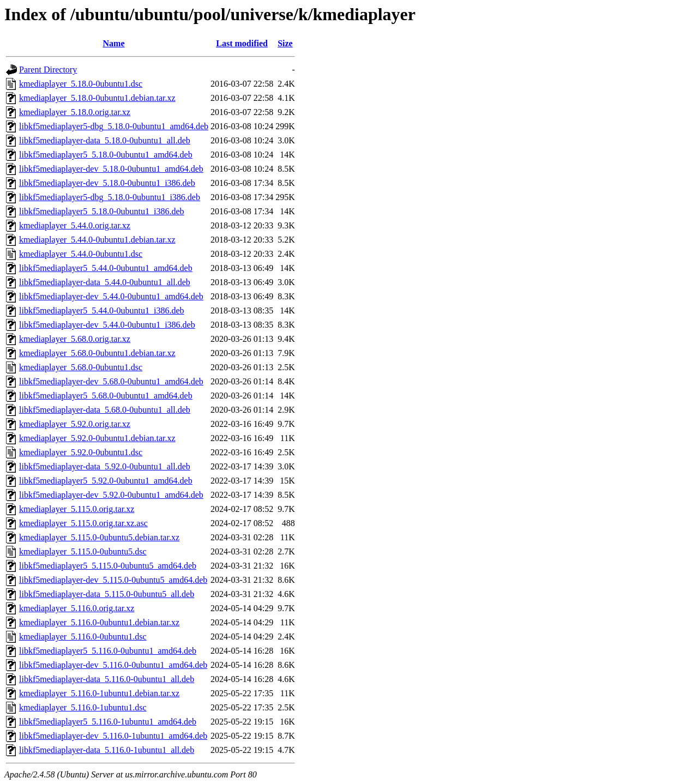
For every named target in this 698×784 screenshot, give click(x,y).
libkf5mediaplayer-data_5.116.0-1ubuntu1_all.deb (107, 750)
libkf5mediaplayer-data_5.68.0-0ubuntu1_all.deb (105, 410)
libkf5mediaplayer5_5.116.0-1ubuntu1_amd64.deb (108, 722)
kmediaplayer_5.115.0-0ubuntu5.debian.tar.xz (99, 537)
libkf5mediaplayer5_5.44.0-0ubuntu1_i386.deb (102, 310)
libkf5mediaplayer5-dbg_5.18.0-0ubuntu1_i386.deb (110, 197)
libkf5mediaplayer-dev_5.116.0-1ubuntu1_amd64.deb (113, 736)
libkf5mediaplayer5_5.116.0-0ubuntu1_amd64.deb (108, 651)
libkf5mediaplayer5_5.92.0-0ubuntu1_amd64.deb (106, 481)
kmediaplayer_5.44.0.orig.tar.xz (75, 225)
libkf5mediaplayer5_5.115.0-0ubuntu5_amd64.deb (108, 566)
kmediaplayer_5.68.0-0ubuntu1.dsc (81, 367)
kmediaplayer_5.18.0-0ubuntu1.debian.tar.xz (97, 98)
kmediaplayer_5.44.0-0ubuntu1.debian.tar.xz (97, 240)
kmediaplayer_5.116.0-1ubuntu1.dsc (83, 707)
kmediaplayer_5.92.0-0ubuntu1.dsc (81, 452)
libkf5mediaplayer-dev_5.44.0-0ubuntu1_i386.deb (107, 325)
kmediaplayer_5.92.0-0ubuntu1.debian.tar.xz (97, 438)
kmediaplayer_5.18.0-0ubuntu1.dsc (81, 84)
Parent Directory (48, 70)
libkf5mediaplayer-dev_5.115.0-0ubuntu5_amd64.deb (113, 580)
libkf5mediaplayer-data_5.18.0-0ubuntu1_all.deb (105, 140)
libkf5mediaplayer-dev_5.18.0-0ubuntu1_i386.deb (107, 183)
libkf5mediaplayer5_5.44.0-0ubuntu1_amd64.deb (106, 268)
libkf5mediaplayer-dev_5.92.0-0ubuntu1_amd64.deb (111, 495)
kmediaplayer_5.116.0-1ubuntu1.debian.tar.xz (99, 693)
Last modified (242, 43)
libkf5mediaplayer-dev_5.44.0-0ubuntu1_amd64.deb (111, 296)
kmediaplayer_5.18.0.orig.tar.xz (75, 112)
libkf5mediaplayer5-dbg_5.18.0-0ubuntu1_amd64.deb (114, 126)
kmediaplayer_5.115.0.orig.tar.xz (77, 509)
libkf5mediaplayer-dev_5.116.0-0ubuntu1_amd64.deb (113, 665)
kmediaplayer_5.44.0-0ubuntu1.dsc (81, 254)
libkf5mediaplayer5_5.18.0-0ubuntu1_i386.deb (102, 211)
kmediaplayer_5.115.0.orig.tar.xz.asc (83, 523)
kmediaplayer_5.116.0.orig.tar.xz (77, 608)
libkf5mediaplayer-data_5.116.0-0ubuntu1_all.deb (107, 679)
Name (114, 43)
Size (285, 43)
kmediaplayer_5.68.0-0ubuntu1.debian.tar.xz (97, 353)
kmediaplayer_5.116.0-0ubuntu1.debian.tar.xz (99, 622)
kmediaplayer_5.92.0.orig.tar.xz (75, 424)
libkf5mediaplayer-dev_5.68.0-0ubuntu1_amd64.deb (111, 381)
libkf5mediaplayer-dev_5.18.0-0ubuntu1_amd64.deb (111, 169)
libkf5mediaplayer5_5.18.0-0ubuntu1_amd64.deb (106, 155)
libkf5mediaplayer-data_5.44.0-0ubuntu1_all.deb (105, 282)
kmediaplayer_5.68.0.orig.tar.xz (75, 339)
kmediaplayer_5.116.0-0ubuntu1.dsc (83, 637)
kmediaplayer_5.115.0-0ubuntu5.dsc (83, 551)
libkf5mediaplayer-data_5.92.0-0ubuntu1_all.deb (105, 466)
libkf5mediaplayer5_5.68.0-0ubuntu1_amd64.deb (106, 396)
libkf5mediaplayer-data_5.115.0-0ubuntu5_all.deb (107, 594)
